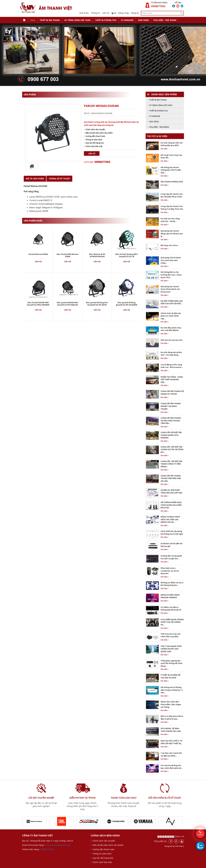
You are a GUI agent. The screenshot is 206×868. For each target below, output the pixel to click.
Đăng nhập (124, 13)
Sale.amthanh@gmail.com (58, 845)
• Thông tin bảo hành (93, 140)
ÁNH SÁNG (144, 20)
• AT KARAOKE (154, 116)
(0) (114, 13)
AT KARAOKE (127, 20)
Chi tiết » (164, 149)
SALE (33, 20)
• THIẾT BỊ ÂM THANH (157, 100)
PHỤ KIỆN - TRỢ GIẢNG (165, 20)
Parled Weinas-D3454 (38, 254)
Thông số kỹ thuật (59, 179)
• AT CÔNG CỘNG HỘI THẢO (160, 105)
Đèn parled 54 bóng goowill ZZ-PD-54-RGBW (127, 304)
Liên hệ (106, 13)
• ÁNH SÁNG (153, 122)
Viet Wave (180, 846)
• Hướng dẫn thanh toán (95, 136)
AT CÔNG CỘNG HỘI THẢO (78, 20)
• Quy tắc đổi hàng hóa (94, 143)
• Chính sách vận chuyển (94, 129)
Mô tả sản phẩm (35, 179)
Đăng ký (135, 13)
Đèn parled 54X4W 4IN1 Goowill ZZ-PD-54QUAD (68, 304)
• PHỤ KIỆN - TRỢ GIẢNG (158, 127)
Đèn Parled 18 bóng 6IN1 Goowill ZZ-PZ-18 (127, 255)
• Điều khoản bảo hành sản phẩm (98, 133)
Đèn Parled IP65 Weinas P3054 (68, 255)
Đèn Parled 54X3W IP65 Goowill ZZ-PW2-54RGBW (38, 304)
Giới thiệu (84, 13)
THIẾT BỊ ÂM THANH (50, 20)
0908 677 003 (47, 849)
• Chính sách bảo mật (93, 146)
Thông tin (95, 13)
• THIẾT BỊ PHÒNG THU (158, 111)
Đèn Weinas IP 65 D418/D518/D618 (97, 255)
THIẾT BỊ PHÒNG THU (106, 20)
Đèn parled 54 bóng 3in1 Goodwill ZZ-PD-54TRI (97, 304)
